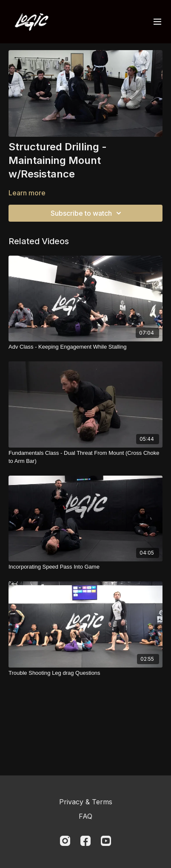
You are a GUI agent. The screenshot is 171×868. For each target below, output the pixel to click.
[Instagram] (65, 841)
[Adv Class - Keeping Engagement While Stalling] (85, 347)
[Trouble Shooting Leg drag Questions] (85, 673)
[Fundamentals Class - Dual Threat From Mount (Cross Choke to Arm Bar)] (85, 457)
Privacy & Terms (86, 802)
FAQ (85, 816)
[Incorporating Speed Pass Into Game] (85, 567)
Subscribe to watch (87, 213)
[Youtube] (106, 841)
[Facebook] (85, 841)
